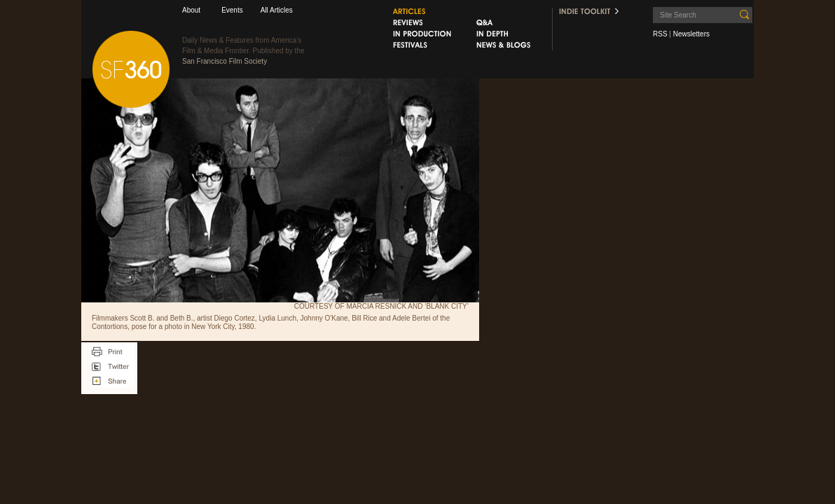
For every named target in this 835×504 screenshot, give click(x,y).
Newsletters (691, 34)
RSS (660, 34)
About (191, 10)
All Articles (277, 10)
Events (232, 10)
